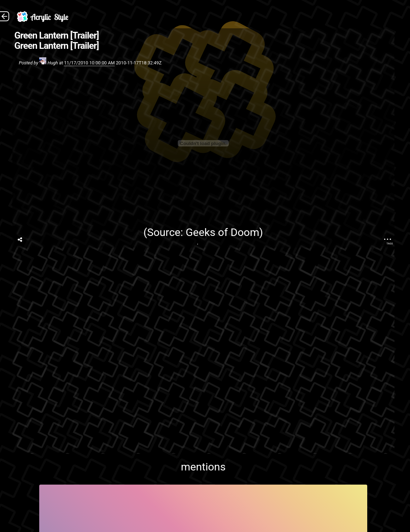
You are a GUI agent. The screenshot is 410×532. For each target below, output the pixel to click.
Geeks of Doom (222, 232)
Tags (389, 244)
